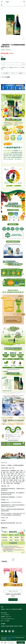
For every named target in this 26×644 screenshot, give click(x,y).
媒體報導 (20, 609)
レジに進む (21, 642)
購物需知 (12, 626)
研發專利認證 (15, 609)
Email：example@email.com (8, 619)
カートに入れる (12, 642)
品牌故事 (3, 609)
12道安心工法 (8, 609)
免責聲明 (21, 626)
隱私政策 (16, 626)
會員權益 (3, 626)
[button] (24, 584)
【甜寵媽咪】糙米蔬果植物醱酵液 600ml (13, 595)
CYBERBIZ (9, 639)
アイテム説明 (5, 73)
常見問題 (7, 626)
